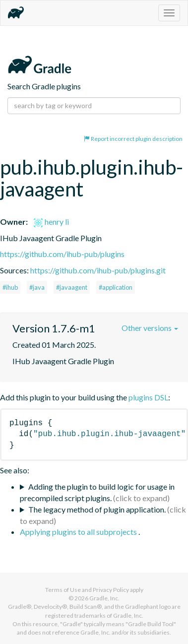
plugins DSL (148, 397)
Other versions (150, 328)
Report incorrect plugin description (133, 139)
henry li (51, 222)
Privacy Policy (111, 590)
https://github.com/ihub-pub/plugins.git (98, 270)
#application (116, 287)
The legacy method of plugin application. (97, 509)
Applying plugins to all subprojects (79, 532)
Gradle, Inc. (104, 598)
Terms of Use (63, 590)
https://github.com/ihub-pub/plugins (62, 254)
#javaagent (72, 287)
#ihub (10, 287)
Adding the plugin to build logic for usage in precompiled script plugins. (97, 492)
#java (37, 287)
